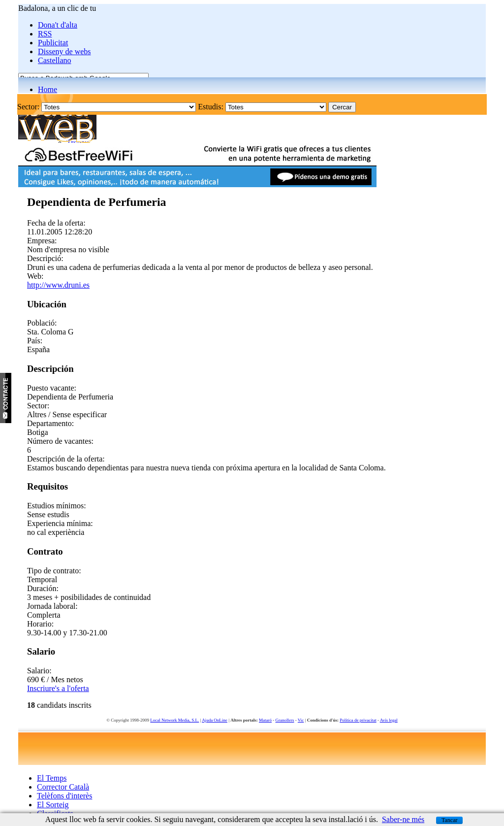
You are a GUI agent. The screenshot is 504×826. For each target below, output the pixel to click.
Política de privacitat (358, 720)
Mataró (265, 720)
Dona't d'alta (58, 25)
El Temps (52, 778)
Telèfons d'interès (64, 796)
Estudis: (211, 107)
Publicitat (53, 43)
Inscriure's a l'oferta (58, 688)
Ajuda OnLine (215, 720)
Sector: (28, 107)
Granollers (285, 720)
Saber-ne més (403, 819)
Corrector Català (63, 787)
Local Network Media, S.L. (174, 720)
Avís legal (389, 720)
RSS (45, 34)
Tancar (449, 820)
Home (47, 89)
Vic (301, 720)
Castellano (55, 60)
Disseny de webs (64, 51)
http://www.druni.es (58, 285)
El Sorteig (53, 805)
